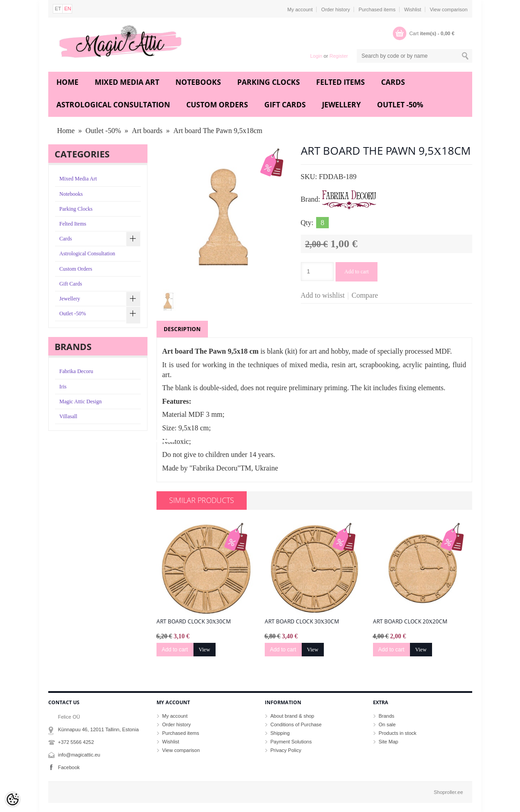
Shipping (280, 733)
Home (67, 82)
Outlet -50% (400, 105)
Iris (63, 387)
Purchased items (377, 9)
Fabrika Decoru (76, 371)
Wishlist (413, 9)
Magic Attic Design (81, 401)
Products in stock (398, 733)
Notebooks (198, 82)
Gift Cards (285, 105)
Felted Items (341, 82)
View (205, 650)
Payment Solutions (291, 742)
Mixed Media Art (127, 82)
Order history (336, 9)
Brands (387, 716)
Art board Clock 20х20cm (410, 622)
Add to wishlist (323, 295)
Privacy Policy (286, 750)
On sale (387, 724)
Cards (393, 82)
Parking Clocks (269, 82)
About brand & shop (292, 716)
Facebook (69, 767)
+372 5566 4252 (76, 742)
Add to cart (357, 272)
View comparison (449, 9)
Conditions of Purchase (296, 724)
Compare (365, 295)
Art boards (147, 131)
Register (338, 56)
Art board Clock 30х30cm (194, 622)
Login (316, 56)
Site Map (389, 742)
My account (300, 9)
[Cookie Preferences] (13, 799)
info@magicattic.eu (79, 755)
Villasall (69, 416)
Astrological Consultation (113, 105)
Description (182, 329)
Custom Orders (217, 105)
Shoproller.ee (449, 792)
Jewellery (341, 105)
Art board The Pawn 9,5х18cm (218, 131)
